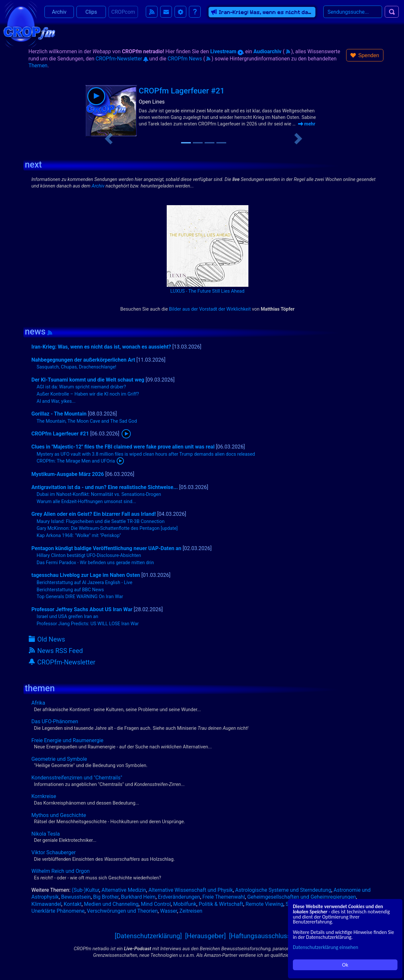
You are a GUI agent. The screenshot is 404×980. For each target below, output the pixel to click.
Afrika (38, 703)
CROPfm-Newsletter (122, 59)
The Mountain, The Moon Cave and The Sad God (87, 421)
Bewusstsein (76, 897)
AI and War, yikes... (56, 401)
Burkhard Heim (138, 897)
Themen (38, 65)
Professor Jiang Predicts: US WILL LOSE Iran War (88, 624)
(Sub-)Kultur (86, 890)
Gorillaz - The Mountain (59, 414)
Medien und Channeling (111, 904)
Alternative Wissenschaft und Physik (191, 890)
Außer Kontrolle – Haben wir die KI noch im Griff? (88, 394)
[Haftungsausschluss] (261, 936)
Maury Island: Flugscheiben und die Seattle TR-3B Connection (101, 522)
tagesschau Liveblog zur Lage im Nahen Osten (86, 575)
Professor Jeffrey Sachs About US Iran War (82, 609)
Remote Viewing (264, 904)
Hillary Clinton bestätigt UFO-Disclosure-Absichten (89, 555)
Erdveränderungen (179, 897)
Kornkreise (44, 796)
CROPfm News (185, 59)
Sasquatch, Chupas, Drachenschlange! (76, 367)
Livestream (227, 51)
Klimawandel (46, 904)
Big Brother (106, 897)
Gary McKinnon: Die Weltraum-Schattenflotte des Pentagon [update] (107, 528)
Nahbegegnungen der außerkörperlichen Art (83, 360)
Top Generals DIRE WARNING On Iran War (80, 597)
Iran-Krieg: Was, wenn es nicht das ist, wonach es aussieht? (101, 347)
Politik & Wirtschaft (221, 904)
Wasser (169, 911)
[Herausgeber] (205, 936)
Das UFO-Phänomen (55, 721)
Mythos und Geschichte (59, 815)
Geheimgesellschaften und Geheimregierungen (302, 897)
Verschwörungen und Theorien (122, 911)
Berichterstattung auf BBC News (70, 590)
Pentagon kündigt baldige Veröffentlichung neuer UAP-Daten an (106, 548)
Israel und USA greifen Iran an (67, 617)
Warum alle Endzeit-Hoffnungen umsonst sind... (86, 502)
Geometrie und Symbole (59, 759)
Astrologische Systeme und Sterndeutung (283, 890)
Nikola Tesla (46, 834)
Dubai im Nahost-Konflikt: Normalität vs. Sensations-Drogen (99, 494)
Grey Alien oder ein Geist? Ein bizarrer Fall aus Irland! (94, 514)
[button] (365, 55)
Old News (47, 639)
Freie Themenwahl (224, 897)
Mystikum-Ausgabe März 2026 (68, 474)
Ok (345, 965)
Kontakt (73, 904)
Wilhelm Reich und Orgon (60, 871)
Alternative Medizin (124, 890)
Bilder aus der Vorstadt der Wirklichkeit (210, 309)
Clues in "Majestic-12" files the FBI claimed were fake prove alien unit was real (123, 447)
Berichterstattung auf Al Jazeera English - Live (84, 583)
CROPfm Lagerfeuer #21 (182, 91)
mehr (307, 124)
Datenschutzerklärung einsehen (326, 947)
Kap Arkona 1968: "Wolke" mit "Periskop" (79, 536)
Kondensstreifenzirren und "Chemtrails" (77, 778)
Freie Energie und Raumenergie (67, 740)
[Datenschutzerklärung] (148, 936)
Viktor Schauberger (54, 852)
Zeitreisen (191, 911)
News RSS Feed (56, 651)
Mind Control (156, 904)
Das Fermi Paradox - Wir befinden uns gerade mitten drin (95, 563)
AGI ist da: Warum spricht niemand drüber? (81, 387)
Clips (91, 13)
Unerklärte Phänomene (58, 911)
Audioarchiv (267, 51)
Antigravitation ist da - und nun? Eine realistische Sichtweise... (105, 487)
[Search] (353, 13)
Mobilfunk (185, 904)
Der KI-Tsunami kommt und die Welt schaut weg (88, 380)
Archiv (59, 13)
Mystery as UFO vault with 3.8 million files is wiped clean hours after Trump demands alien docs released (146, 454)
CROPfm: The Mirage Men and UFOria (76, 461)
